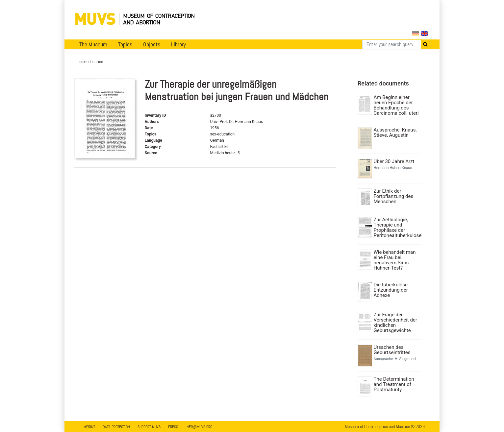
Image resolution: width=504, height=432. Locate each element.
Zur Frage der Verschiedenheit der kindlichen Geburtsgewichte (395, 323)
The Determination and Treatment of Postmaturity (394, 384)
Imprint (89, 427)
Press (173, 427)
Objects (152, 44)
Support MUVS (149, 427)
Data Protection (116, 427)
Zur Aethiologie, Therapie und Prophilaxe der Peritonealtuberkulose (397, 228)
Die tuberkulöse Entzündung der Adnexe (391, 290)
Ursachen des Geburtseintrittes (392, 350)
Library (178, 44)
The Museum (93, 44)
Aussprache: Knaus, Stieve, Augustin (395, 132)
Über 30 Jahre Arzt (394, 161)
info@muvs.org (199, 427)
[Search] (392, 44)
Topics (125, 44)
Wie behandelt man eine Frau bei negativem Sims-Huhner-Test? (395, 260)
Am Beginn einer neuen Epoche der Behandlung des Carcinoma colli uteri (396, 105)
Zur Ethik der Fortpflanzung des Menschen (394, 196)
